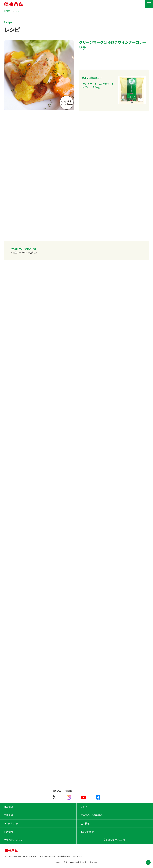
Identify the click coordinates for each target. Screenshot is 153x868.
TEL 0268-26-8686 (47, 856)
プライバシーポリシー (14, 840)
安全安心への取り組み (92, 815)
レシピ (18, 11)
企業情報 (85, 823)
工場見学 (8, 815)
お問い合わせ (87, 832)
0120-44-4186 (75, 856)
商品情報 (8, 807)
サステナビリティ (12, 823)
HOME (7, 11)
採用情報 (8, 832)
